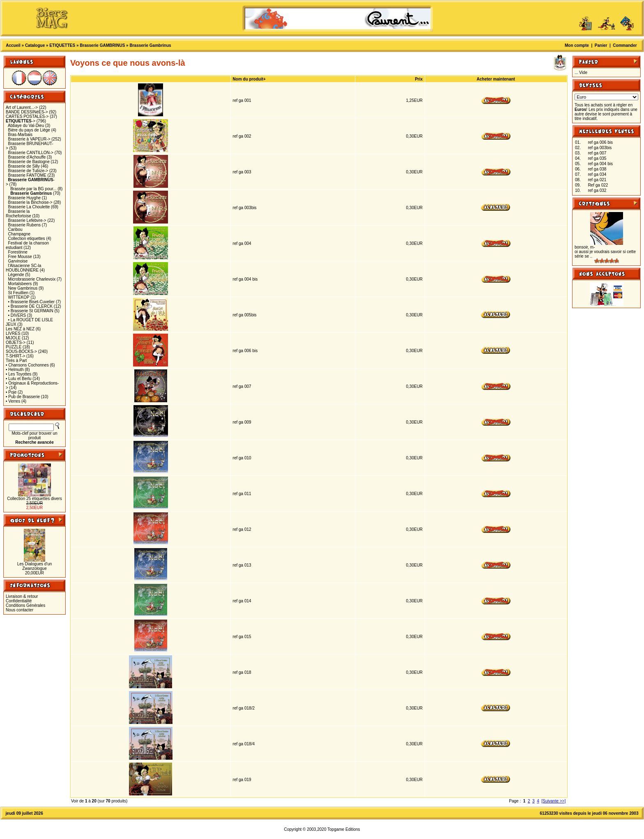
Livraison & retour (22, 596)
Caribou (15, 229)
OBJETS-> (16, 342)
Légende (16, 275)
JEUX (11, 324)
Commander (625, 45)
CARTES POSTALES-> (27, 116)
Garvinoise (18, 261)
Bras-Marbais (20, 135)
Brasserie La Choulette (29, 207)
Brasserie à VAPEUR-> (29, 139)
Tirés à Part (16, 361)
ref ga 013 (242, 565)
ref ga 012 (242, 529)
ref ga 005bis (245, 315)
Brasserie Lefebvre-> (27, 220)
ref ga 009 (242, 422)
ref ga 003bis (245, 208)
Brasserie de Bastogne (29, 162)
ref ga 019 (242, 780)
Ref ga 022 (598, 185)
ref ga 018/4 (244, 744)
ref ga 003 (242, 172)
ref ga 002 (242, 136)
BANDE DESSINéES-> (27, 112)
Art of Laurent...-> (22, 107)
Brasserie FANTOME (27, 175)
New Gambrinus (23, 288)
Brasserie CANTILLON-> (31, 153)
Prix (419, 79)
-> (21, 121)
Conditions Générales (25, 605)
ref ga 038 (597, 169)
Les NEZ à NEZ (20, 329)
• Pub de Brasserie (23, 397)
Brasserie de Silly (24, 166)
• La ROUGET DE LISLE (31, 320)
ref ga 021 (597, 180)
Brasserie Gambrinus (150, 45)
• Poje (11, 392)
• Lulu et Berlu (18, 379)
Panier (601, 45)
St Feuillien (18, 293)
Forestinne (18, 252)
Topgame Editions (344, 829)
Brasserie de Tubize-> (28, 171)
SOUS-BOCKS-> (21, 352)
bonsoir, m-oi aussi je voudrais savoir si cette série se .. (605, 252)
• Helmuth (15, 370)
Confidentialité (19, 601)
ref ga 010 (242, 458)
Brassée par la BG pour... (33, 189)
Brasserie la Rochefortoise (18, 214)
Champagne (19, 234)
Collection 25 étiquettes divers (34, 499)
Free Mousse (20, 257)
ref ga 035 (597, 158)
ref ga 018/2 (244, 708)
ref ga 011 (242, 494)
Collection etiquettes (27, 239)
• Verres (13, 401)
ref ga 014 (242, 601)
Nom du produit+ (249, 79)
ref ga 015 (242, 637)
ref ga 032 (597, 190)
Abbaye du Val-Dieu (26, 126)
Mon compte (577, 45)
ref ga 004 (242, 243)
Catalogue (35, 45)
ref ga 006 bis (245, 351)
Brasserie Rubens (24, 225)
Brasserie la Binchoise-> (30, 202)
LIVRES (13, 333)
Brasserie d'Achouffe (27, 157)
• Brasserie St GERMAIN (31, 311)
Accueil (13, 45)
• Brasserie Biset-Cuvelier (32, 302)
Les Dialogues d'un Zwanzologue (35, 566)
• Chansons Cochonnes (27, 365)
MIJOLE (13, 338)
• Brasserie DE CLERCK (31, 306)
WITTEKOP (19, 297)
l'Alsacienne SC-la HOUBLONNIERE (23, 268)
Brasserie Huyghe (24, 198)
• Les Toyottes (18, 374)
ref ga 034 (597, 174)
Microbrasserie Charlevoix (32, 279)
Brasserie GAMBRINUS (102, 45)
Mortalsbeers (20, 284)
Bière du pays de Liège (29, 130)
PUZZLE (14, 347)
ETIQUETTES (62, 45)
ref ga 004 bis (245, 279)
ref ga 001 (242, 100)
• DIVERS (17, 315)
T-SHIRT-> (15, 356)
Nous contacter (20, 610)
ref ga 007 (242, 386)
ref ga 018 (242, 672)
